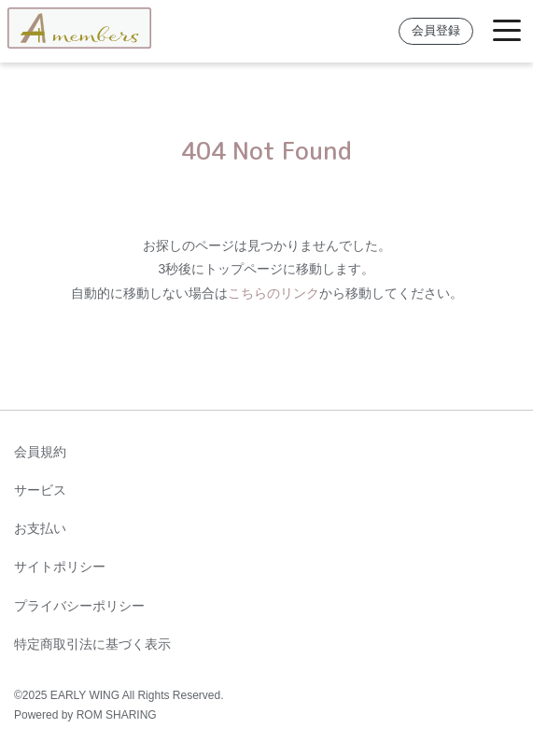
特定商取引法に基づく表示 (92, 644)
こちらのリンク (274, 293)
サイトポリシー (60, 567)
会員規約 (40, 452)
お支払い (40, 528)
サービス (40, 490)
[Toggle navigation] (507, 31)
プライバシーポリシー (79, 606)
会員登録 (436, 31)
